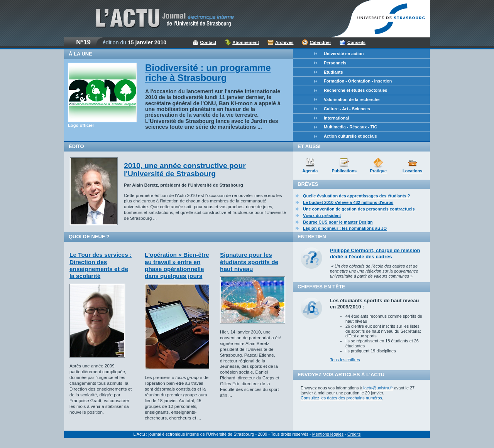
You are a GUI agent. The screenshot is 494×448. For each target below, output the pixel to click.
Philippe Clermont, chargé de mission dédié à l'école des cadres (375, 253)
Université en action (344, 54)
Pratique (378, 171)
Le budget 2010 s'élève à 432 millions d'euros (348, 202)
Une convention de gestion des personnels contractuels (359, 209)
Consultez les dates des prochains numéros (341, 398)
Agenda (310, 171)
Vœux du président (322, 216)
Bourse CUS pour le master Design (338, 222)
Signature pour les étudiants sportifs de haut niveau (249, 262)
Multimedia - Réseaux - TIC (350, 127)
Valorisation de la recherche (352, 99)
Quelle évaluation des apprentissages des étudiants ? (356, 196)
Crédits (354, 434)
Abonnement (246, 42)
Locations (412, 171)
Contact (208, 42)
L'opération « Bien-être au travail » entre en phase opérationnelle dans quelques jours (177, 265)
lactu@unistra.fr (378, 388)
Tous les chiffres (345, 360)
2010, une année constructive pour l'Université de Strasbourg (185, 170)
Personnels (335, 63)
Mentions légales (328, 434)
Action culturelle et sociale (350, 136)
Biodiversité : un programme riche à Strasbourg (208, 73)
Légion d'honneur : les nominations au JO (345, 228)
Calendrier (320, 42)
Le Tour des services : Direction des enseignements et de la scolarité (101, 265)
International (336, 118)
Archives (284, 42)
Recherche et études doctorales (355, 90)
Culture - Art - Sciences (347, 109)
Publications (344, 171)
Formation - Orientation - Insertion (358, 81)
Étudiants (333, 72)
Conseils (356, 42)
